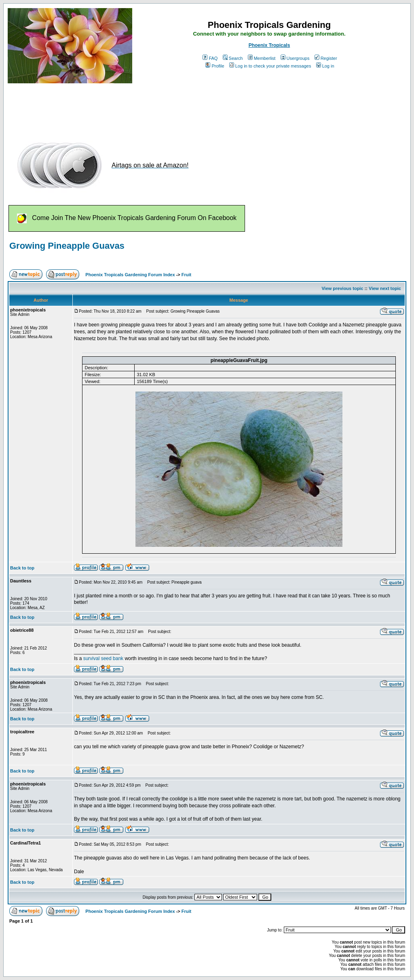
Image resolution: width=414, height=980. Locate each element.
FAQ (210, 58)
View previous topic (342, 288)
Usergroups (295, 58)
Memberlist (262, 58)
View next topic (385, 288)
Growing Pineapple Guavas (67, 246)
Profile (215, 66)
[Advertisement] (155, 108)
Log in (325, 66)
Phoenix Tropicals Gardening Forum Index (130, 275)
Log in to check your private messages (270, 66)
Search (233, 58)
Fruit (186, 275)
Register (326, 58)
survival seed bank (103, 658)
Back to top (22, 568)
